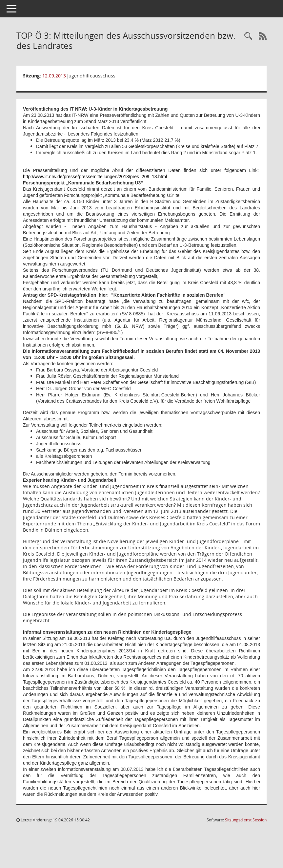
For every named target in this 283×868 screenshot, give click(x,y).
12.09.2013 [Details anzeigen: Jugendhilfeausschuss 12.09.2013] (54, 76)
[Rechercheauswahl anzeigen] (248, 36)
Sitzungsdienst (246, 820)
